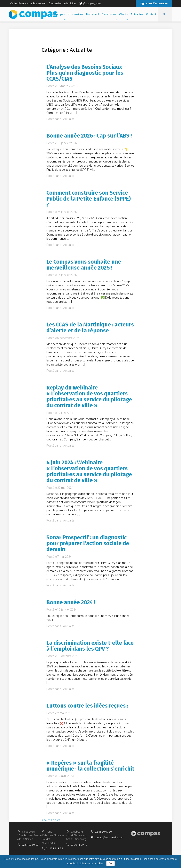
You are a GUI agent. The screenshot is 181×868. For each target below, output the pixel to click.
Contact (151, 14)
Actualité (69, 119)
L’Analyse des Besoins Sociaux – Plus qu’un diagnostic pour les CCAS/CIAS (86, 73)
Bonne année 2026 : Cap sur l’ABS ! (89, 136)
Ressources (109, 14)
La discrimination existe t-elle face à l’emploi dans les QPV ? (90, 646)
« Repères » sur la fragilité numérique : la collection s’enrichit (90, 766)
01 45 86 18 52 (54, 848)
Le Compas (58, 14)
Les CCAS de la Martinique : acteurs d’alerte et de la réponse (90, 328)
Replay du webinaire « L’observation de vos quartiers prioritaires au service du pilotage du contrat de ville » (89, 397)
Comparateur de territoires (62, 3)
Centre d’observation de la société (28, 3)
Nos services (75, 14)
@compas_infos (90, 3)
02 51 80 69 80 (30, 845)
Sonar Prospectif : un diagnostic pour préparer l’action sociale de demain (88, 543)
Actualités (137, 14)
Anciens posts (51, 820)
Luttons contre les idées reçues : (87, 706)
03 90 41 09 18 (79, 845)
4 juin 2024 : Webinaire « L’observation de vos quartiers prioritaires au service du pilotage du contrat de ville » (89, 472)
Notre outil (93, 14)
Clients (123, 14)
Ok (111, 863)
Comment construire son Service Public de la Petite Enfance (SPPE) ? (89, 199)
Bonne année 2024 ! (71, 602)
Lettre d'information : (157, 3)
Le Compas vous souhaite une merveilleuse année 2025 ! (84, 265)
